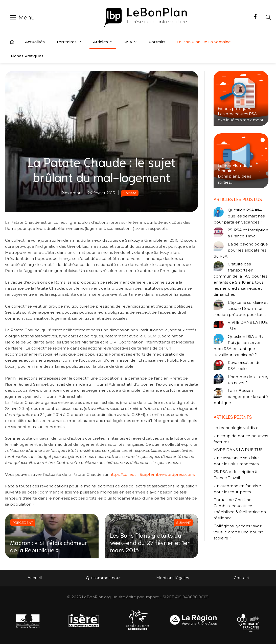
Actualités (35, 42)
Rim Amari (71, 193)
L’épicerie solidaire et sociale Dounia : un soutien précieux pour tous (241, 308)
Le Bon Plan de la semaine (204, 42)
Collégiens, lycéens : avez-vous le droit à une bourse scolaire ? (238, 532)
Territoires (69, 42)
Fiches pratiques (27, 56)
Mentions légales (172, 578)
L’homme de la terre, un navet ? (248, 380)
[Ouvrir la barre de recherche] (268, 17)
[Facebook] (255, 17)
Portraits (157, 42)
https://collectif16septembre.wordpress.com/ (152, 474)
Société (130, 193)
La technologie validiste (236, 428)
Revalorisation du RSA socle (244, 366)
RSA (131, 42)
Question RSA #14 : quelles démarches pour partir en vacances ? (239, 216)
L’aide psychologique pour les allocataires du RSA (241, 250)
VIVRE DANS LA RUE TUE (248, 325)
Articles (103, 42)
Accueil (12, 42)
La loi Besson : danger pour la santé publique (241, 397)
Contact (241, 578)
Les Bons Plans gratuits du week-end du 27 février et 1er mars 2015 (150, 542)
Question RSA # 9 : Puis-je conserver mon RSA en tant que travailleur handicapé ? (238, 346)
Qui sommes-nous (103, 578)
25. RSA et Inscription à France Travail (248, 233)
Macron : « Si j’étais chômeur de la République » (49, 546)
